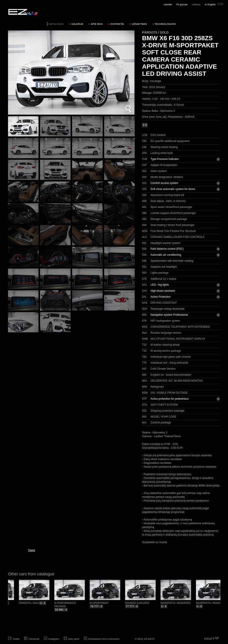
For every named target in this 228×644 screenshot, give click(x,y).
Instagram (54, 639)
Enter (220, 4)
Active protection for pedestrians (170, 399)
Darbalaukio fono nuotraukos (104, 639)
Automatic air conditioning (166, 255)
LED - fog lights (160, 285)
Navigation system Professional (169, 315)
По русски (182, 4)
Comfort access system (164, 183)
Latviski (168, 4)
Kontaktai (117, 24)
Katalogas (56, 24)
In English (210, 4)
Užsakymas (139, 24)
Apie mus (97, 24)
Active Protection (161, 297)
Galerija (77, 24)
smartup (211, 639)
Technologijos (165, 24)
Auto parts (74, 639)
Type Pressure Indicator (165, 159)
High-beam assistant (163, 291)
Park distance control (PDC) (167, 249)
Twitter (16, 639)
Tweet (31, 550)
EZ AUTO (23, 12)
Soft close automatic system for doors (173, 189)
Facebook (34, 639)
